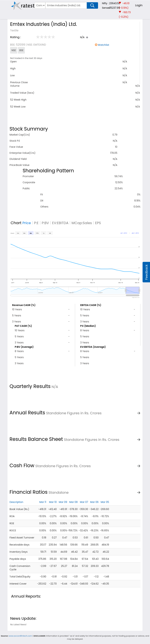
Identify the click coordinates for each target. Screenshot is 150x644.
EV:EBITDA (60, 223)
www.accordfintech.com (20, 636)
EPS (98, 223)
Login (139, 5)
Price (27, 223)
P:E (36, 223)
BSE (21, 50)
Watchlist (104, 45)
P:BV (45, 223)
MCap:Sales (82, 223)
